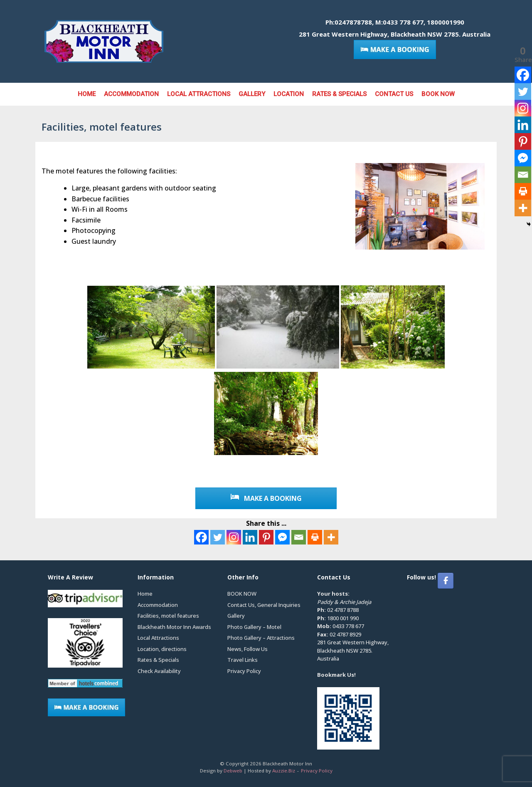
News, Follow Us (248, 649)
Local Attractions (199, 94)
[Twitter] (218, 537)
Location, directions (162, 649)
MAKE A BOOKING (266, 498)
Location (289, 94)
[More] (331, 537)
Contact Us (394, 94)
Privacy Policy (244, 671)
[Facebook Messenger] (282, 537)
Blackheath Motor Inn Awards (174, 627)
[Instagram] (234, 537)
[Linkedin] (250, 537)
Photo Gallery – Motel (254, 627)
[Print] (315, 537)
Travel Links (243, 660)
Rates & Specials (339, 94)
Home (87, 94)
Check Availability (159, 671)
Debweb (233, 771)
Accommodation (131, 94)
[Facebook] (201, 537)
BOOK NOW (438, 94)
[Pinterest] (266, 537)
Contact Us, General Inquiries (264, 605)
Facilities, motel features (168, 616)
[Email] (299, 537)
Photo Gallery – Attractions (261, 638)
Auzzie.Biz (284, 771)
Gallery (252, 94)
